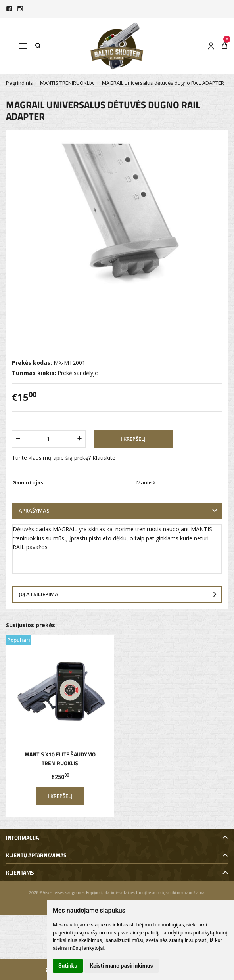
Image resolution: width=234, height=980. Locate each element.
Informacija (22, 837)
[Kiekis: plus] (80, 439)
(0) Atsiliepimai (39, 594)
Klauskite (104, 458)
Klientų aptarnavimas (36, 855)
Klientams (20, 872)
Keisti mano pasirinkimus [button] (122, 966)
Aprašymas (34, 511)
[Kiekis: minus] (18, 439)
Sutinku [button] (68, 966)
